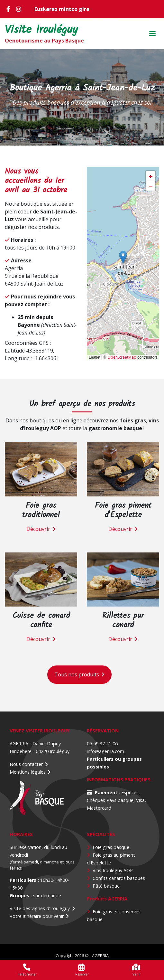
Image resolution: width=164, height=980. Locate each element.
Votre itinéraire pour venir (37, 916)
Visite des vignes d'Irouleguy (40, 908)
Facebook (10, 9)
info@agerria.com (105, 751)
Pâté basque (106, 886)
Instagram (19, 9)
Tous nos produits (77, 674)
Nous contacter (26, 764)
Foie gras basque (111, 847)
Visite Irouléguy (41, 30)
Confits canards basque (118, 878)
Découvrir (38, 529)
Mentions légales (28, 772)
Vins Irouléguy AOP (113, 870)
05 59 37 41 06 (102, 744)
